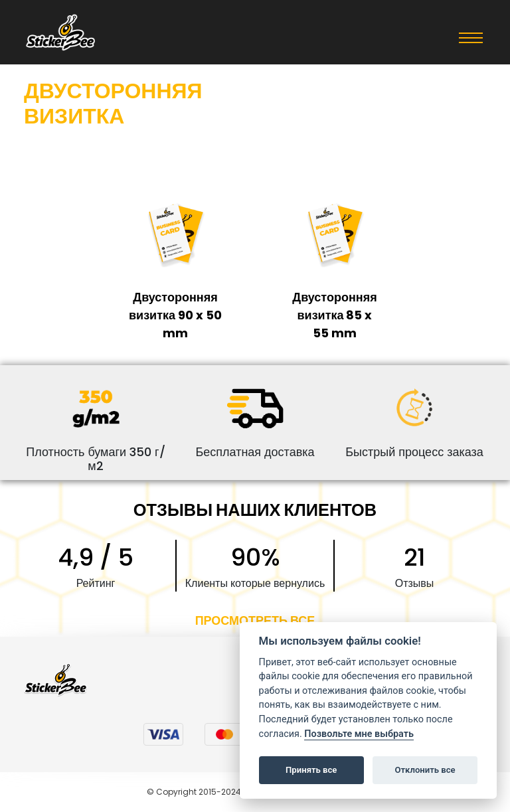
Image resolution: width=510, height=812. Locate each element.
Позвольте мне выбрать (359, 734)
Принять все (311, 770)
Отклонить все (425, 770)
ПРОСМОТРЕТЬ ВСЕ (255, 620)
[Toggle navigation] (471, 37)
